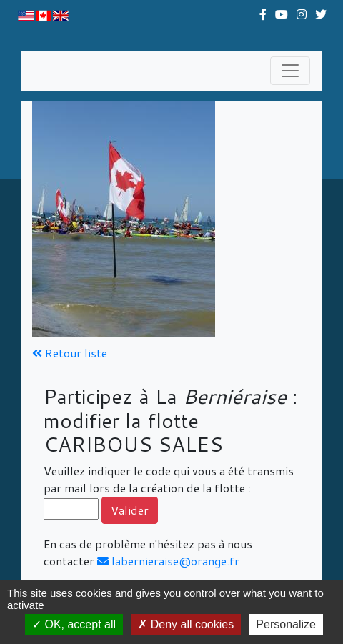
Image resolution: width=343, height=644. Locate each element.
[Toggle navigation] (290, 71)
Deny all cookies (186, 624)
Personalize (286, 624)
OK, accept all (74, 624)
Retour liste (70, 353)
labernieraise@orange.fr (168, 561)
